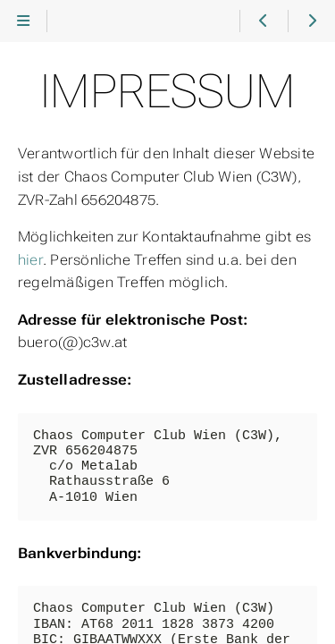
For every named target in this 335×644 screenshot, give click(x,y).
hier (30, 260)
